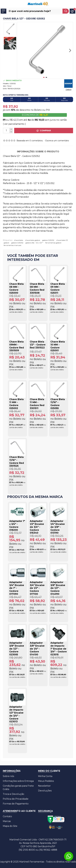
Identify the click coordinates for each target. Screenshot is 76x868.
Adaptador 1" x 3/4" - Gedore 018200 (17, 525)
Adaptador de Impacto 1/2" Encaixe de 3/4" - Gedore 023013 (16, 714)
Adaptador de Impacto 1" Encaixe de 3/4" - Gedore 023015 (59, 649)
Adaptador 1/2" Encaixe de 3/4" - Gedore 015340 (37, 527)
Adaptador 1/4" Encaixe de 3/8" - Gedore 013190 (58, 527)
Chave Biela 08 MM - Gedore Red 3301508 (37, 288)
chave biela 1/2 (62, 240)
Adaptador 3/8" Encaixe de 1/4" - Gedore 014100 (37, 649)
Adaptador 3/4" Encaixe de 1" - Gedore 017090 (17, 588)
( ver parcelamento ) (14, 124)
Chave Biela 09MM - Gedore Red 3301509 (17, 346)
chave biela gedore (33, 240)
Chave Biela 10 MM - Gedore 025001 (58, 346)
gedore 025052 (48, 240)
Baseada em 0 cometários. (30, 141)
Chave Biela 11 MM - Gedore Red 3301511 (37, 404)
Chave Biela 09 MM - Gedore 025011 (58, 288)
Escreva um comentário (57, 141)
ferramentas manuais (12, 245)
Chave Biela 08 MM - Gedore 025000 (16, 288)
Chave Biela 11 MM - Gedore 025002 (16, 404)
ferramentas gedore (53, 243)
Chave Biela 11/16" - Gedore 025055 (58, 404)
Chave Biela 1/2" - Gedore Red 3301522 (38, 345)
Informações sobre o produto (38, 152)
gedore (6, 243)
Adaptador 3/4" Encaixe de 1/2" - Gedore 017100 (37, 588)
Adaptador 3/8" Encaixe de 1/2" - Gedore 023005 (17, 649)
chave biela (19, 240)
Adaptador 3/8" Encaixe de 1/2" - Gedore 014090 (58, 588)
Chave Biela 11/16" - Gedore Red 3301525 (17, 461)
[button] (70, 50)
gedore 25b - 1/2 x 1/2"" (34, 243)
